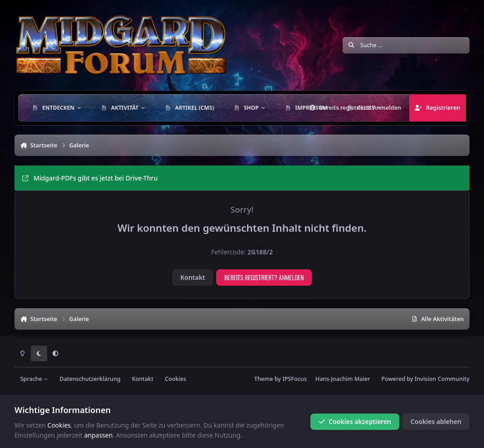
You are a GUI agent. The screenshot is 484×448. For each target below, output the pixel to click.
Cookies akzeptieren (355, 421)
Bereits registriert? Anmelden (264, 277)
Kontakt (193, 277)
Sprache (34, 379)
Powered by (426, 379)
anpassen (99, 435)
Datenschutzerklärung (90, 379)
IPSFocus (295, 379)
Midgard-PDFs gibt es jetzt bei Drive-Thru (90, 178)
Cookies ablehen (436, 421)
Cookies (176, 379)
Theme (264, 379)
